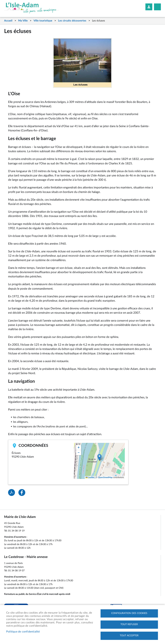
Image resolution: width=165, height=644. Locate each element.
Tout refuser (129, 624)
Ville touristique (43, 21)
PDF (12, 492)
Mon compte (149, 7)
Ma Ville (23, 21)
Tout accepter (129, 636)
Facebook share (22, 492)
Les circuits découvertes (72, 21)
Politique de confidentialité (23, 632)
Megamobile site (157, 7)
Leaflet (90, 477)
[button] (99, 457)
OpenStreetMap (105, 477)
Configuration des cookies (129, 613)
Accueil (8, 21)
